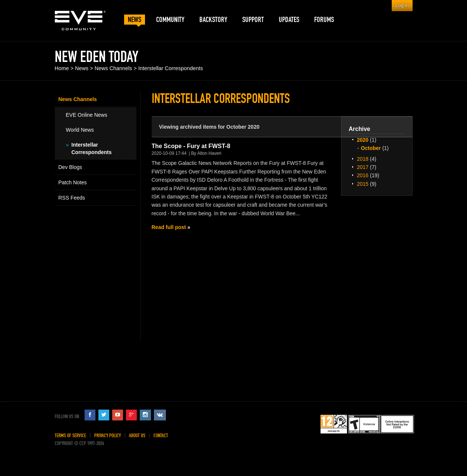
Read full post (169, 227)
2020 (363, 140)
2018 (363, 159)
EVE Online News (87, 115)
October (371, 148)
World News (80, 130)
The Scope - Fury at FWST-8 (191, 146)
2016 (363, 175)
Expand (353, 140)
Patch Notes (73, 182)
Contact (161, 436)
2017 (363, 167)
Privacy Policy (108, 436)
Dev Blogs (70, 167)
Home (62, 68)
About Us (137, 436)
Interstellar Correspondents (171, 68)
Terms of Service (70, 436)
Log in (402, 5)
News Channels (113, 68)
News (82, 68)
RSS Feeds (72, 198)
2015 (363, 184)
